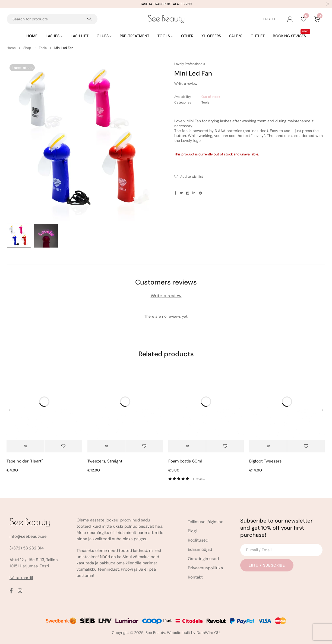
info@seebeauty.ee (28, 536)
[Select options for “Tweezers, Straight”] (106, 446)
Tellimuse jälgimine (206, 522)
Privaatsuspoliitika (205, 568)
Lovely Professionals (190, 64)
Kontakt (195, 577)
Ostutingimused (203, 559)
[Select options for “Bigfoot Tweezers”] (268, 446)
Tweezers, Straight (105, 461)
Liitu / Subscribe (267, 565)
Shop (27, 48)
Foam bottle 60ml (185, 461)
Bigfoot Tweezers (265, 461)
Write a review (186, 84)
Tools (43, 48)
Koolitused (198, 540)
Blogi (192, 531)
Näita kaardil (21, 578)
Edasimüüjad (200, 549)
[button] (25, 446)
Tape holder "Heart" (25, 461)
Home (11, 48)
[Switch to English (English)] (270, 19)
